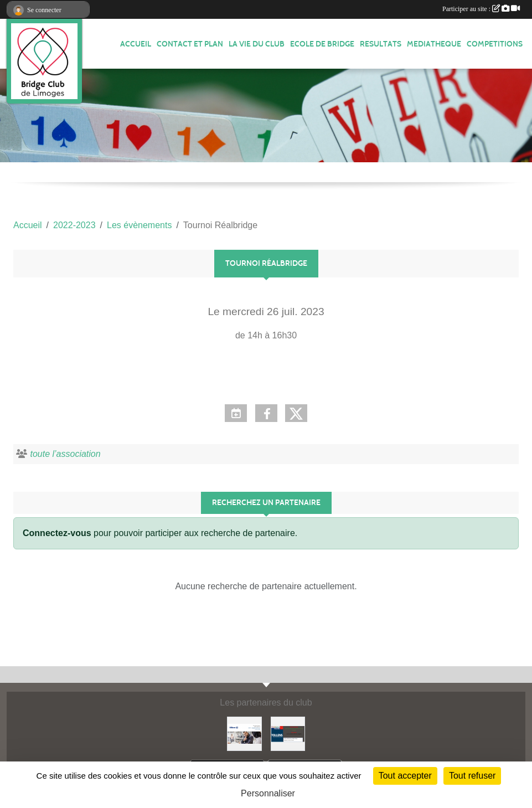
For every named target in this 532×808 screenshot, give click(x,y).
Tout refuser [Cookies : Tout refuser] (472, 776)
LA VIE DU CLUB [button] (257, 44)
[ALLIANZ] (244, 733)
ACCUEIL (136, 44)
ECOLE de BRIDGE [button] (322, 44)
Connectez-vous (57, 533)
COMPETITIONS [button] (495, 44)
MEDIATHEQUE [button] (434, 44)
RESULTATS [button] (381, 44)
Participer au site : (481, 9)
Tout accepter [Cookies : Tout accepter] (405, 776)
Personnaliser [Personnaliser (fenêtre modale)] (268, 793)
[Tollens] (288, 733)
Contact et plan (190, 44)
